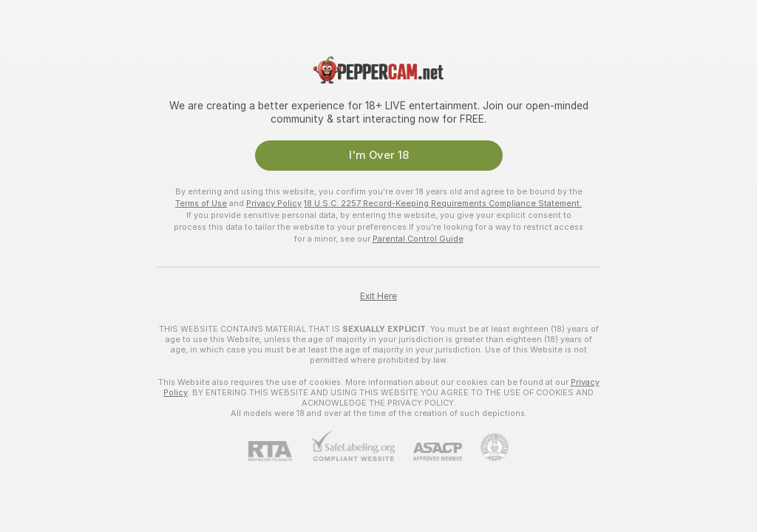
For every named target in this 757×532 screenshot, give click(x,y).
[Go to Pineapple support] (485, 447)
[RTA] (279, 451)
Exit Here (378, 296)
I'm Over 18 (379, 155)
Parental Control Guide (418, 239)
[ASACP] (428, 452)
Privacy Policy (274, 203)
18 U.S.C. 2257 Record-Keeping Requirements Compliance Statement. (443, 203)
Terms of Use (201, 203)
